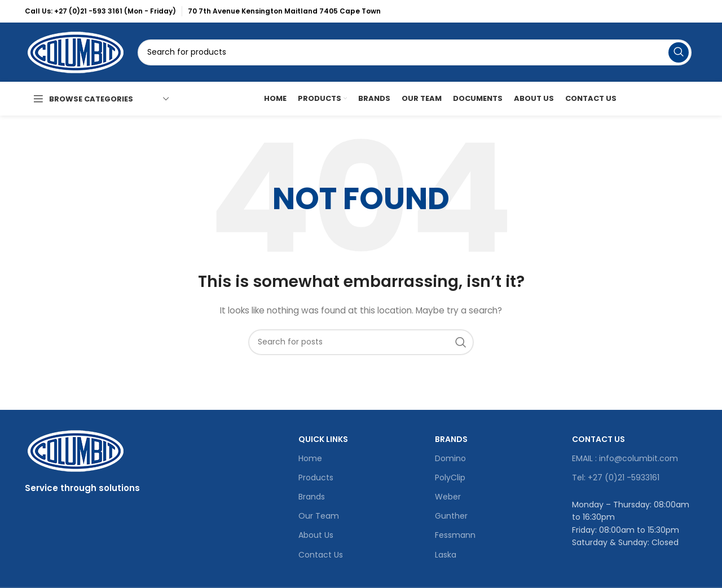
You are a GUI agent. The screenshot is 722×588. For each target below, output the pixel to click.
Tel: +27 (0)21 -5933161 (616, 478)
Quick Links (323, 439)
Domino (450, 458)
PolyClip (450, 478)
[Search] (415, 52)
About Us (316, 535)
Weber (448, 497)
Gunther (451, 516)
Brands (312, 497)
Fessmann (455, 535)
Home (310, 458)
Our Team (319, 516)
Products (316, 478)
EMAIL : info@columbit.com (625, 458)
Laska (446, 555)
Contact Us (321, 555)
